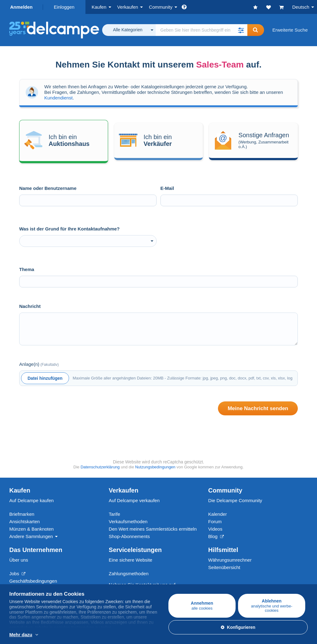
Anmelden (22, 7)
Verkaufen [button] (128, 7)
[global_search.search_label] (202, 30)
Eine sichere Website (130, 560)
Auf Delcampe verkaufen (134, 500)
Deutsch (301, 7)
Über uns (19, 560)
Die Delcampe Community (235, 500)
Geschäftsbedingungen (33, 581)
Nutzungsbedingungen (155, 467)
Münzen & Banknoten (31, 529)
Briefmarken (22, 514)
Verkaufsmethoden (128, 521)
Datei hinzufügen (45, 378)
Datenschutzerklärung (100, 467)
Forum (215, 521)
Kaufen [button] (99, 7)
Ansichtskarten (24, 521)
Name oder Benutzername (48, 188)
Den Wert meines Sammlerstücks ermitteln (153, 529)
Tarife (114, 514)
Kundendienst (59, 98)
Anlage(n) (39, 364)
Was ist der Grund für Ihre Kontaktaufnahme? (69, 229)
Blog (216, 536)
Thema (27, 269)
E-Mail (167, 188)
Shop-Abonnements (129, 536)
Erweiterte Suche (290, 30)
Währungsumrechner (230, 560)
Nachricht (30, 306)
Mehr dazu (21, 635)
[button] (241, 30)
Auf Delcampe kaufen (31, 500)
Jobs (17, 574)
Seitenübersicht (224, 567)
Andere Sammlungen (31, 536)
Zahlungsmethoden (128, 574)
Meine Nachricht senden (258, 408)
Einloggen (64, 7)
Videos (215, 529)
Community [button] (161, 7)
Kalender (218, 514)
